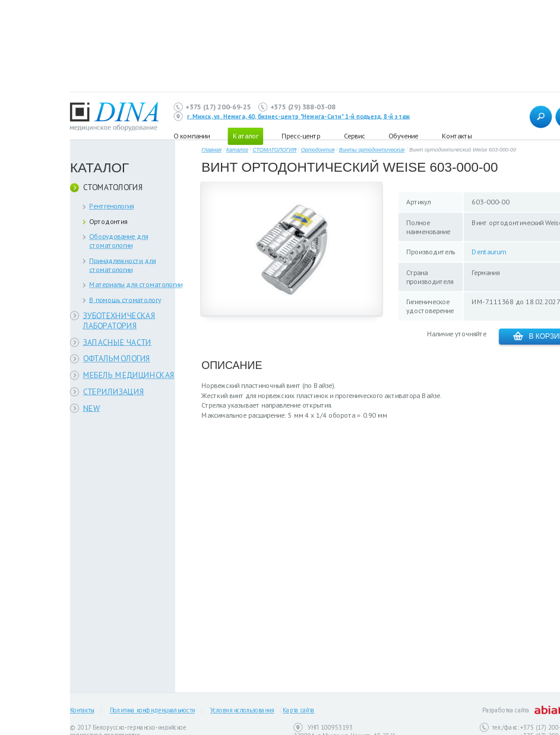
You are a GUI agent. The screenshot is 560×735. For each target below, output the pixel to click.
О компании (192, 136)
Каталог (237, 150)
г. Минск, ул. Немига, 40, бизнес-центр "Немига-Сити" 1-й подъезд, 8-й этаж (298, 116)
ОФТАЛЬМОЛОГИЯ (117, 359)
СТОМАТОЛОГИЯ (113, 187)
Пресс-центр (301, 136)
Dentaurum (488, 252)
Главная (211, 150)
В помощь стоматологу (125, 300)
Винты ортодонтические (372, 150)
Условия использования (242, 711)
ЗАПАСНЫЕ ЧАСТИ (118, 342)
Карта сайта (298, 711)
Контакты (457, 136)
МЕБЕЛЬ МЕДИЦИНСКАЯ (129, 375)
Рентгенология (111, 206)
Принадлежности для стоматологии (122, 265)
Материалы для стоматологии (136, 284)
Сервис (354, 136)
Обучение (403, 136)
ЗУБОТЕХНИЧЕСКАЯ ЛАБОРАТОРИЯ (119, 321)
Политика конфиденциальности (152, 711)
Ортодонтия (108, 221)
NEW (92, 408)
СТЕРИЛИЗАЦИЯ (114, 391)
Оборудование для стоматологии (118, 241)
